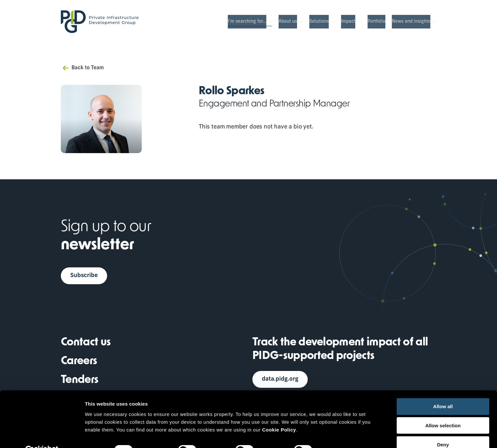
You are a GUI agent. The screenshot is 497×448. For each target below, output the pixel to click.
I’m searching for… (247, 22)
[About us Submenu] (300, 22)
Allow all (443, 391)
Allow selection (443, 410)
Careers (79, 362)
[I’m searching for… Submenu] (269, 22)
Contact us (86, 343)
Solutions (319, 22)
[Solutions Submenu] (332, 22)
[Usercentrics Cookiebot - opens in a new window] (42, 435)
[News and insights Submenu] (433, 22)
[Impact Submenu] (358, 22)
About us (288, 22)
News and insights (411, 22)
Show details (340, 435)
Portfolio (376, 22)
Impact (348, 22)
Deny (443, 429)
